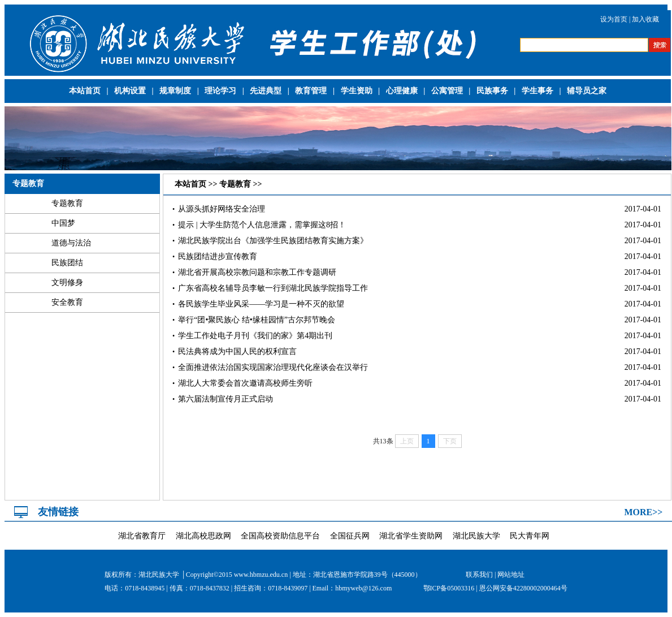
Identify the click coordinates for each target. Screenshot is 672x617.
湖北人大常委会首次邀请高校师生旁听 (245, 383)
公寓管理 (447, 91)
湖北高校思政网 (203, 536)
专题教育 (67, 203)
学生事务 (537, 91)
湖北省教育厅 (142, 536)
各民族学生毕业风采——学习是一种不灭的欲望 (261, 304)
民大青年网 (530, 536)
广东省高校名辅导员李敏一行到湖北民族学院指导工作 (273, 288)
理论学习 (220, 91)
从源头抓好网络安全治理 (222, 209)
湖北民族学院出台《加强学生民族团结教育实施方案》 (273, 241)
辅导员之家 (587, 91)
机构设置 (130, 91)
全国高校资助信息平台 (280, 536)
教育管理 (311, 91)
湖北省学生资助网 (411, 536)
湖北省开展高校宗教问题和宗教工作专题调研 (257, 272)
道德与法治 (71, 243)
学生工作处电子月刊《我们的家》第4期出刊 (255, 336)
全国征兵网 (350, 536)
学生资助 (357, 91)
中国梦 (63, 223)
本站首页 (85, 91)
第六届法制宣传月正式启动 (226, 399)
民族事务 (492, 91)
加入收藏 (645, 19)
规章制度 (175, 91)
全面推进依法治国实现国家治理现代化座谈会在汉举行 (273, 367)
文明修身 (67, 282)
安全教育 (67, 302)
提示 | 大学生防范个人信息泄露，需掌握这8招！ (262, 225)
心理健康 (402, 91)
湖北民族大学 (476, 536)
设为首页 (615, 19)
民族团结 (67, 263)
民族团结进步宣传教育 (218, 256)
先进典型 (266, 91)
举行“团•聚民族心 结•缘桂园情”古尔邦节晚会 (257, 320)
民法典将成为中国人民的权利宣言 (237, 351)
